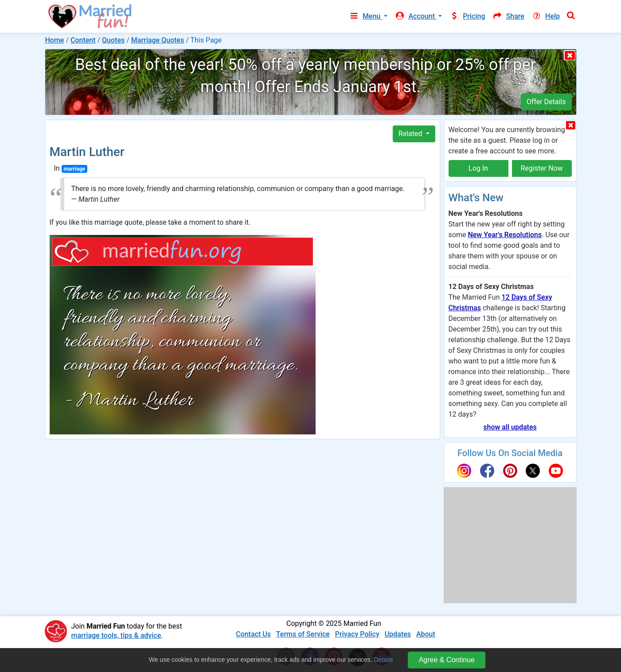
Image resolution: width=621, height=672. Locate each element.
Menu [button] (365, 16)
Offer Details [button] (546, 102)
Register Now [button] (541, 168)
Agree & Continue (447, 660)
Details (384, 660)
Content (83, 40)
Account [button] (416, 16)
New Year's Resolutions (505, 235)
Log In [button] (478, 168)
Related (411, 134)
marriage (74, 169)
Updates (398, 634)
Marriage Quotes (158, 40)
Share (508, 16)
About (426, 634)
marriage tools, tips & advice (116, 635)
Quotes (113, 40)
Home (55, 40)
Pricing (467, 16)
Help (546, 16)
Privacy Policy (357, 634)
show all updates (510, 427)
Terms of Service (303, 634)
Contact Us (253, 634)
